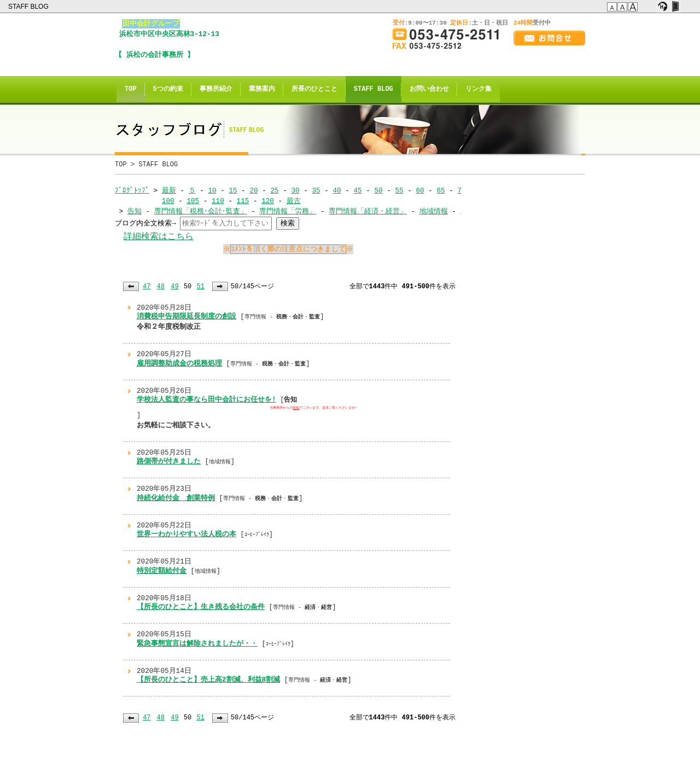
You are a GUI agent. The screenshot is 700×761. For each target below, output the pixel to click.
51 (200, 286)
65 (441, 190)
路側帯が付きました (169, 461)
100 (168, 201)
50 (378, 190)
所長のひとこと (314, 89)
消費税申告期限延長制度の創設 (186, 316)
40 (337, 190)
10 (212, 190)
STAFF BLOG (29, 7)
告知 (135, 211)
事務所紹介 (216, 89)
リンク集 (479, 89)
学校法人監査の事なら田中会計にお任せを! (206, 399)
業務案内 (262, 89)
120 (268, 201)
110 (218, 201)
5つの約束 (168, 89)
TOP (131, 89)
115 (243, 201)
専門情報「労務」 (288, 211)
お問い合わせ (429, 89)
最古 (294, 201)
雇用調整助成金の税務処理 (179, 363)
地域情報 (434, 211)
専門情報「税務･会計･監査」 (201, 211)
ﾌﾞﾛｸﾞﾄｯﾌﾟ (132, 190)
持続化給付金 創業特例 (176, 498)
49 (174, 286)
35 (316, 190)
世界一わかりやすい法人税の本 (186, 534)
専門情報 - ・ (302, 607)
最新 (169, 190)
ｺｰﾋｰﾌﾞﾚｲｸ (257, 535)
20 (253, 190)
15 (233, 190)
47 (147, 286)
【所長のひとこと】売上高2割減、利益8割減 (208, 679)
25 (274, 190)
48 (161, 286)
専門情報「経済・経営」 (368, 211)
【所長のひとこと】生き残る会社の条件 (201, 607)
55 (399, 190)
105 (193, 201)
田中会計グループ (151, 24)
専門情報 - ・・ (282, 317)
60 (420, 190)
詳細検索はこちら (159, 237)
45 (357, 190)
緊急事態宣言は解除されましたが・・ (197, 643)
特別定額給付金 (162, 571)
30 (295, 190)
